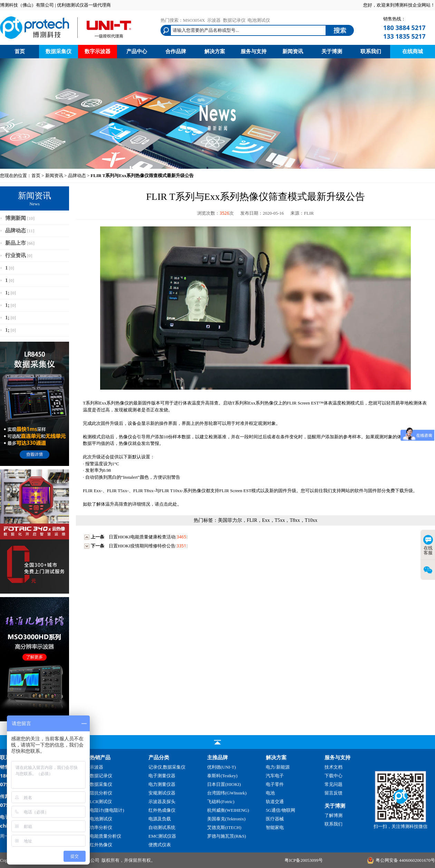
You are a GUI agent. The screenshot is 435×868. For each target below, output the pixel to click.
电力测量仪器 (162, 784)
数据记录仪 (234, 20)
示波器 (214, 20)
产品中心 (137, 51)
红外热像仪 (101, 845)
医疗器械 (275, 819)
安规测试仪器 (162, 793)
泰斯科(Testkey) (222, 776)
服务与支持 (254, 51)
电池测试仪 (259, 20)
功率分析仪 (101, 827)
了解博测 (333, 815)
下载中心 (333, 776)
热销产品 (100, 758)
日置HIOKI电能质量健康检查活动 (142, 537)
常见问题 (333, 784)
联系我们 (371, 51)
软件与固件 (366, 491)
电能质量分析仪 (105, 836)
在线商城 (413, 51)
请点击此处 (166, 504)
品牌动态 (77, 175)
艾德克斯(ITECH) (224, 827)
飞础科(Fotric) (221, 802)
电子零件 (275, 784)
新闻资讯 (293, 51)
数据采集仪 (59, 51)
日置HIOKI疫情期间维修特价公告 (142, 546)
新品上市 (16, 243)
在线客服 (428, 545)
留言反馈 (333, 793)
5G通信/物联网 (281, 810)
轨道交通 (275, 802)
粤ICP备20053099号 (304, 860)
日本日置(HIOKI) (224, 784)
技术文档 (333, 767)
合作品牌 (176, 51)
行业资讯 (16, 255)
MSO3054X (194, 20)
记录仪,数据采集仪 (167, 767)
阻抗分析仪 (101, 793)
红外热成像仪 (162, 810)
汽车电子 (275, 776)
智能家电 (275, 827)
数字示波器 (98, 51)
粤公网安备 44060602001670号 (405, 860)
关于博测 (332, 51)
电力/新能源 (278, 767)
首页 (20, 51)
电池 (270, 793)
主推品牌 (217, 758)
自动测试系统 (162, 827)
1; (7, 293)
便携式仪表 (160, 845)
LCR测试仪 (101, 802)
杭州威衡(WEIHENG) (228, 810)
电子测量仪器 (162, 776)
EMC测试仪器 (162, 836)
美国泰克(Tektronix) (226, 819)
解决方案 (215, 51)
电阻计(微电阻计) (107, 810)
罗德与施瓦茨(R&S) (227, 836)
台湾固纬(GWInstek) (227, 793)
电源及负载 (160, 819)
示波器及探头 (162, 802)
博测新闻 (16, 218)
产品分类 (159, 758)
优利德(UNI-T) (221, 767)
